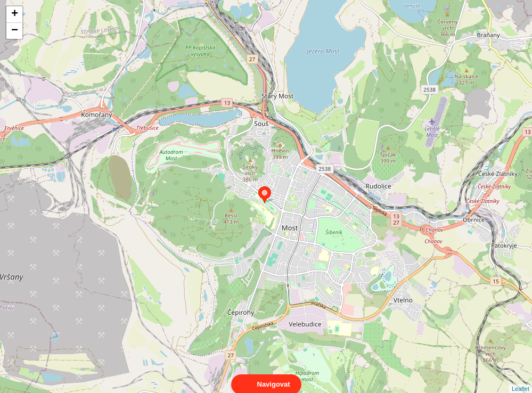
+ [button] (15, 14)
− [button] (15, 31)
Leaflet (521, 379)
